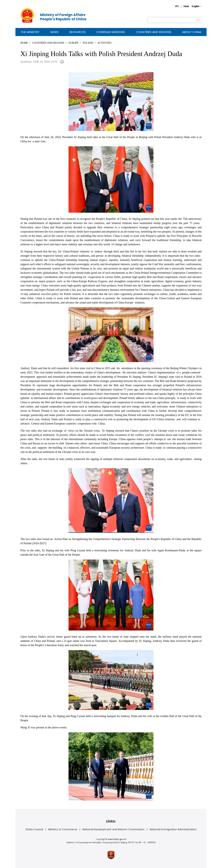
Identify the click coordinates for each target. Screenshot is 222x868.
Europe (73, 43)
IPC (177, 6)
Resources (78, 32)
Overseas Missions (111, 32)
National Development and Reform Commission (113, 829)
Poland (88, 43)
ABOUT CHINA (192, 32)
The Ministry (30, 32)
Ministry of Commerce (63, 829)
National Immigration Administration (173, 829)
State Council (34, 829)
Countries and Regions (154, 32)
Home (24, 43)
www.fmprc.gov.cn (117, 839)
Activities (105, 43)
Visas (186, 6)
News (54, 32)
